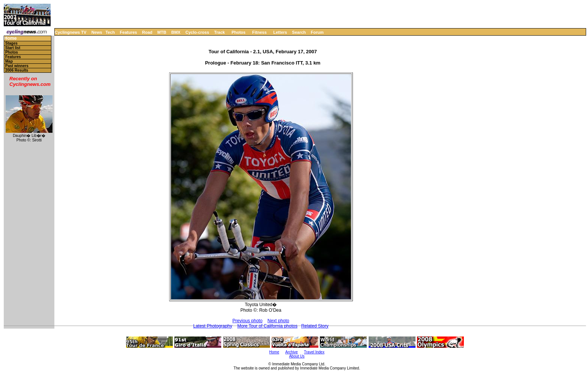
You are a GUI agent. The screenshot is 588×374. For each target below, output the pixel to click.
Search (299, 32)
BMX (176, 32)
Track (220, 32)
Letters (280, 32)
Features (129, 32)
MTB (162, 32)
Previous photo (247, 321)
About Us (297, 356)
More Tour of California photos (268, 326)
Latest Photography (213, 326)
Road (147, 32)
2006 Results (17, 70)
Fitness (259, 32)
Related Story (315, 326)
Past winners (17, 66)
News (97, 32)
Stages (11, 43)
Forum (317, 32)
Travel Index (314, 352)
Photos (238, 32)
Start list (13, 48)
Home (10, 38)
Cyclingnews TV (70, 32)
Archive (292, 352)
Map (9, 61)
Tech (110, 32)
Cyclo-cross (197, 32)
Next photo (278, 321)
